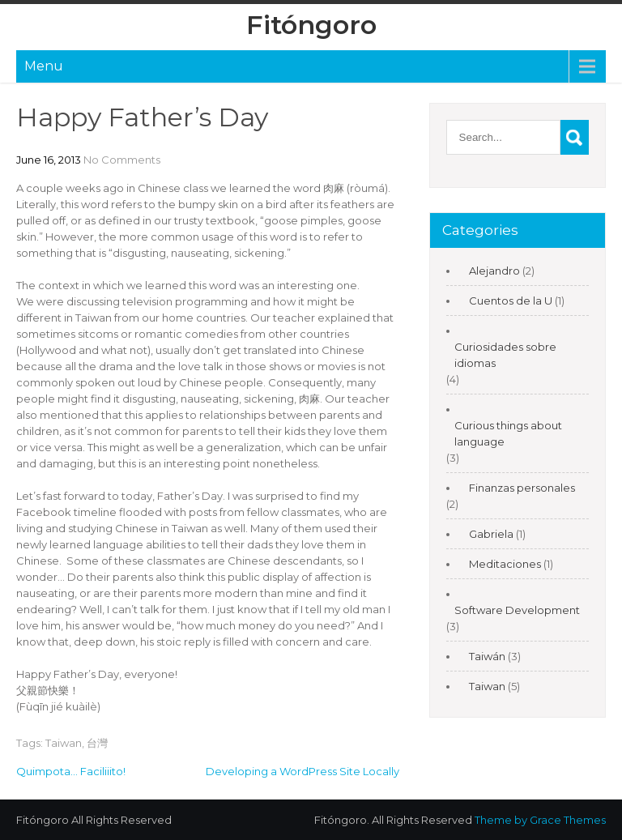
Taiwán (487, 656)
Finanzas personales (522, 488)
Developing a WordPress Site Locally (302, 771)
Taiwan (64, 743)
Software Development (517, 610)
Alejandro (494, 271)
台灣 (97, 743)
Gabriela (491, 534)
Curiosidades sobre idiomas (505, 355)
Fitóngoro (311, 25)
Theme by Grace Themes (540, 820)
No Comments (122, 160)
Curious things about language (508, 433)
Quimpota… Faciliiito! (71, 771)
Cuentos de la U (511, 301)
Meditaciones (505, 564)
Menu (44, 66)
